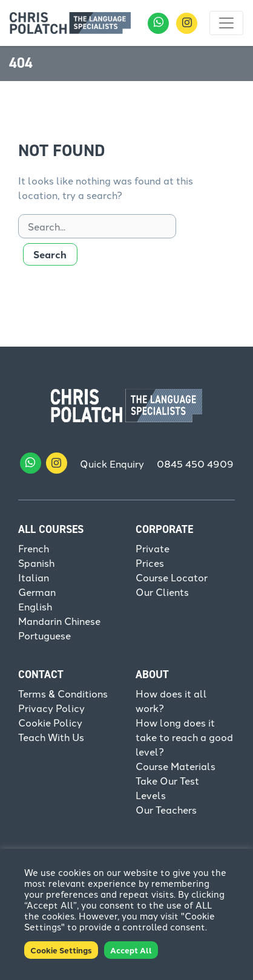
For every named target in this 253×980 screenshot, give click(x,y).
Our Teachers (166, 809)
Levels (151, 795)
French (34, 548)
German (37, 592)
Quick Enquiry (112, 463)
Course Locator (172, 577)
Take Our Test (167, 780)
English (35, 606)
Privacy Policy (51, 708)
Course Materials (176, 766)
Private (153, 548)
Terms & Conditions (63, 693)
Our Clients (162, 592)
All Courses (51, 529)
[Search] (97, 226)
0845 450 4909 (195, 463)
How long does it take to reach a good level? (184, 737)
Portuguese (44, 635)
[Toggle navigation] (226, 23)
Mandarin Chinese (59, 621)
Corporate (164, 529)
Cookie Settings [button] (61, 950)
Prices (150, 563)
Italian (34, 577)
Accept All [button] (131, 950)
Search (50, 254)
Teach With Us (51, 737)
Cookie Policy (50, 722)
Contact (41, 675)
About (152, 675)
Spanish (36, 563)
